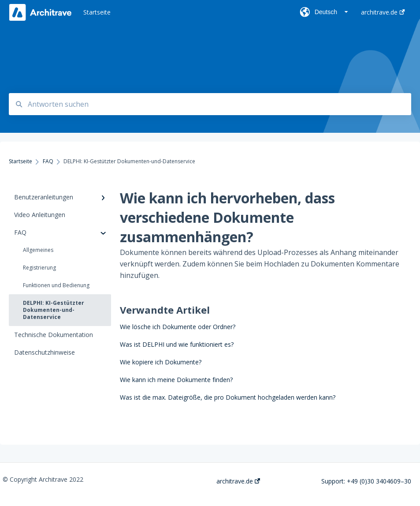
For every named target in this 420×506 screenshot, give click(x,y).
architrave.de (238, 481)
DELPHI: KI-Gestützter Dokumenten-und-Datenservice (54, 310)
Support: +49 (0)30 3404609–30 (366, 481)
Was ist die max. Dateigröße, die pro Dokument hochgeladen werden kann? (228, 397)
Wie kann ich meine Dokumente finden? (176, 380)
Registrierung (39, 268)
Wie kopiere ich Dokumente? (161, 362)
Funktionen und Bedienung (56, 285)
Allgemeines (38, 250)
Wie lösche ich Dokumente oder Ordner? (178, 327)
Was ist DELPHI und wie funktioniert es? (177, 344)
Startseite (97, 12)
